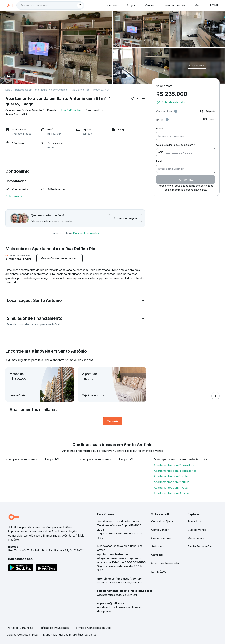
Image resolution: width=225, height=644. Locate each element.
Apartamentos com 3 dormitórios (175, 471)
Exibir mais (14, 196)
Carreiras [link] (157, 555)
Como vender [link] (160, 530)
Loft (8, 90)
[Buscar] (80, 5)
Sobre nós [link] (158, 546)
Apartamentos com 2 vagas (171, 493)
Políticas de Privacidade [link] (54, 628)
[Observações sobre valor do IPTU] (167, 120)
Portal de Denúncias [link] (20, 628)
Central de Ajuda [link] (162, 521)
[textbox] (50, 5)
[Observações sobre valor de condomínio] (176, 111)
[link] (113, 421)
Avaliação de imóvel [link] (200, 546)
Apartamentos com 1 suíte (171, 476)
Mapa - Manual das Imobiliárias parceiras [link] (70, 635)
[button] (76, 301)
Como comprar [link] (161, 538)
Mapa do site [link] (196, 538)
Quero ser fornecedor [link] (166, 563)
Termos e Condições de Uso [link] (93, 628)
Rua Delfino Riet (80, 90)
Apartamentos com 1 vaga (171, 488)
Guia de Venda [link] (197, 530)
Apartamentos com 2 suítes (171, 482)
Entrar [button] (214, 5)
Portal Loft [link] (194, 521)
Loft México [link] (159, 572)
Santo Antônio (59, 90)
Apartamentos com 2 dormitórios (175, 465)
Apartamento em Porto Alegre (30, 90)
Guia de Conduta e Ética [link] (22, 635)
